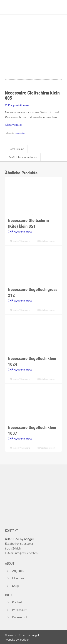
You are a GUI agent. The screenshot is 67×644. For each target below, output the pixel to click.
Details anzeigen (46, 241)
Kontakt (17, 602)
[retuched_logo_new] (28, 7)
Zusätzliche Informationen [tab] (23, 157)
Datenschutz (20, 617)
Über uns (18, 578)
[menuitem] (16, 640)
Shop (16, 586)
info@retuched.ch (26, 553)
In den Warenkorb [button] (20, 241)
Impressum (20, 610)
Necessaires (20, 133)
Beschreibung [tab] (16, 149)
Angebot (18, 571)
